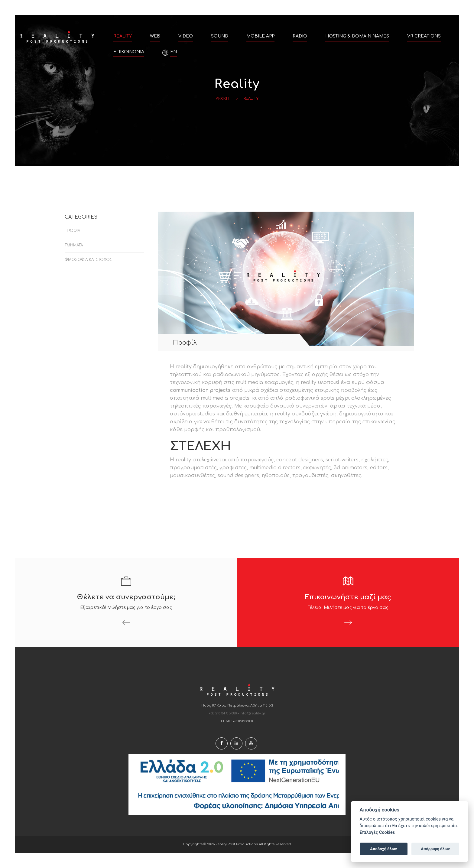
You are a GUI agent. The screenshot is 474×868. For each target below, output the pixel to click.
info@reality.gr (253, 713)
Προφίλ (72, 231)
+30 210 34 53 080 (223, 713)
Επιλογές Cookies (377, 832)
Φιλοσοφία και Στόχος (88, 260)
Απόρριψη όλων (435, 849)
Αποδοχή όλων (383, 849)
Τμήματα (74, 245)
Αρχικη (222, 99)
